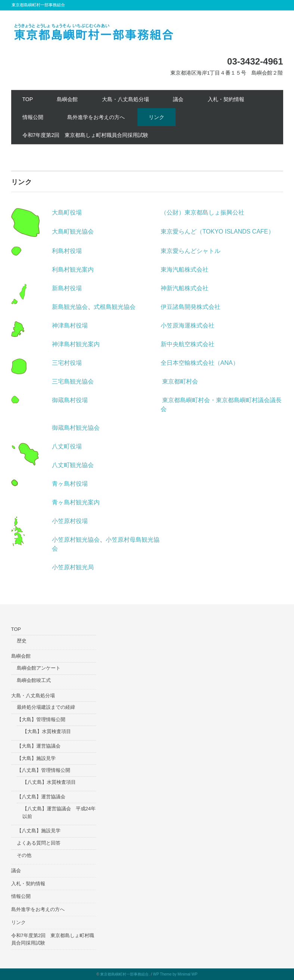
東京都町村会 (180, 381)
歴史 (22, 641)
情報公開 (33, 117)
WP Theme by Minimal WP (175, 974)
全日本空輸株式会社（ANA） (200, 363)
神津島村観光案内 (76, 344)
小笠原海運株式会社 (188, 325)
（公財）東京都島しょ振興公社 (202, 212)
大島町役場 (67, 212)
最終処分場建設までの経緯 (46, 707)
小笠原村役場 (70, 521)
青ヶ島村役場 (70, 484)
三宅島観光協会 (73, 381)
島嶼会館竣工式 (34, 680)
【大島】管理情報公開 (41, 719)
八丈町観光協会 (73, 465)
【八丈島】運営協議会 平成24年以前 (59, 813)
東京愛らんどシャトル (191, 251)
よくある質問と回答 (39, 843)
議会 (178, 99)
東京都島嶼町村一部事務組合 (124, 974)
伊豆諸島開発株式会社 (191, 307)
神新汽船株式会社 (185, 288)
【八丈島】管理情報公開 (44, 770)
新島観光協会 (70, 307)
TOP (28, 99)
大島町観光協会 (73, 231)
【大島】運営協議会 (39, 746)
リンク (157, 117)
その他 (24, 855)
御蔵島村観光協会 (76, 428)
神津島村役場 (70, 325)
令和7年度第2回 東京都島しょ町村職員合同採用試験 (86, 135)
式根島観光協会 (115, 307)
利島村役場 (67, 251)
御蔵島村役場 (70, 400)
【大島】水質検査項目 (47, 731)
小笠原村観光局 (73, 567)
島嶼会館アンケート (39, 668)
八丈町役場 (67, 446)
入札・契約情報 (226, 99)
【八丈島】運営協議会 (41, 797)
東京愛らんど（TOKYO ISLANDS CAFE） (217, 231)
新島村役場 (67, 288)
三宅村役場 (67, 363)
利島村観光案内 (73, 270)
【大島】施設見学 (36, 758)
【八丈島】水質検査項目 (49, 782)
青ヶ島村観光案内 (76, 502)
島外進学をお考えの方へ (96, 117)
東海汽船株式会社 (185, 270)
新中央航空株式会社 (188, 344)
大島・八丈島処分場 (126, 99)
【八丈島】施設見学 (39, 831)
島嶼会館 (67, 99)
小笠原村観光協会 (76, 540)
